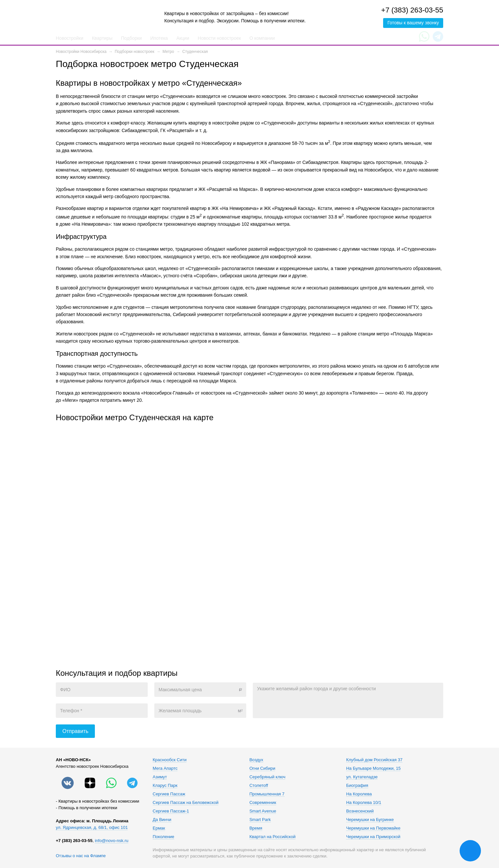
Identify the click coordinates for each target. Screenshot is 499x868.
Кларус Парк (165, 786)
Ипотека (159, 38)
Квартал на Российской (272, 837)
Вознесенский (360, 811)
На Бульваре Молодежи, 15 (373, 768)
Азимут (160, 777)
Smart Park (260, 820)
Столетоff (259, 786)
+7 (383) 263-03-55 (412, 10)
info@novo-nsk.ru (112, 841)
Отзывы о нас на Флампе (81, 856)
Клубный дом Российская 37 (374, 760)
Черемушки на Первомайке (373, 828)
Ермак (159, 828)
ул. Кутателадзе (362, 777)
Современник (263, 803)
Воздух (256, 760)
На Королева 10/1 (364, 803)
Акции (183, 38)
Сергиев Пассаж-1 (171, 811)
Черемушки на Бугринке (370, 820)
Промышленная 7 (267, 794)
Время (256, 828)
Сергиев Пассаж (169, 794)
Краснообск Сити (170, 760)
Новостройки (70, 38)
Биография (357, 786)
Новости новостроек (219, 38)
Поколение (163, 837)
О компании (262, 38)
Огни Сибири (262, 768)
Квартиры (102, 38)
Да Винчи (162, 820)
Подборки (131, 38)
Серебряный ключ (268, 777)
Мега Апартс (165, 768)
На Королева (359, 794)
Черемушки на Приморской (373, 837)
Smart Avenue (263, 811)
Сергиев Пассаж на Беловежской (185, 803)
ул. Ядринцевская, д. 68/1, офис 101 (92, 827)
